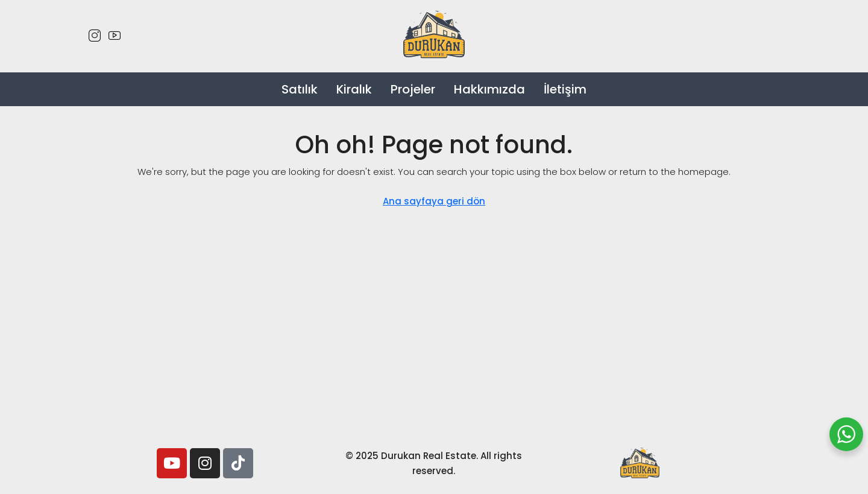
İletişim (565, 89)
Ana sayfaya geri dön (434, 201)
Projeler (413, 89)
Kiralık (354, 89)
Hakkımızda (489, 89)
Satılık (300, 89)
